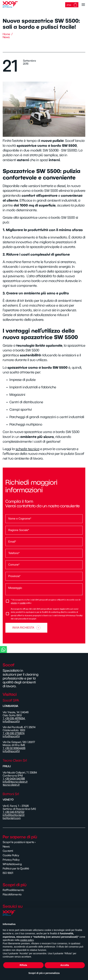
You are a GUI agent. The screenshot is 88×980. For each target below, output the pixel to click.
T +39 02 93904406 (14, 748)
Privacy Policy (11, 860)
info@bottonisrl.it (14, 815)
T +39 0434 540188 (14, 779)
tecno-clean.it (11, 785)
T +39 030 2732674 (14, 733)
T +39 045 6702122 (14, 812)
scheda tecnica (27, 449)
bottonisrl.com (12, 818)
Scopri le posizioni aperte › (19, 842)
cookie (23, 603)
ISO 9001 (8, 873)
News (6, 37)
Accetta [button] (65, 965)
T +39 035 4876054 (14, 718)
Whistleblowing (12, 864)
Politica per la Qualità (16, 868)
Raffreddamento (13, 890)
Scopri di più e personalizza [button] (44, 973)
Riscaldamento (12, 894)
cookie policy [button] (27, 940)
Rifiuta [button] (23, 965)
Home (6, 34)
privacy (14, 603)
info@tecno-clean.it (15, 782)
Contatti (8, 851)
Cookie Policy (11, 855)
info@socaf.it (11, 721)
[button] (43, 650)
